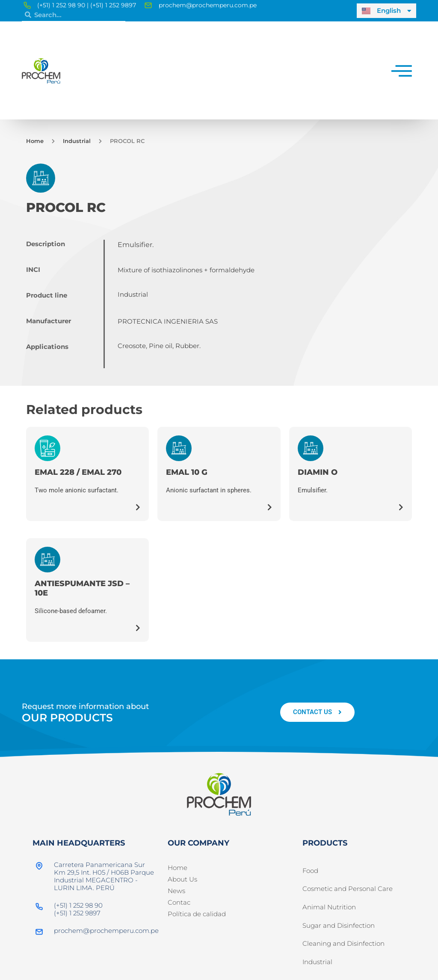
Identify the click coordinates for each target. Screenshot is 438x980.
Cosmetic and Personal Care (348, 891)
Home (35, 141)
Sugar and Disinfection (339, 930)
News (176, 891)
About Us (182, 879)
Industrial (77, 141)
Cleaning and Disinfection (343, 949)
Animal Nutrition (329, 910)
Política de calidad (197, 914)
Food (310, 871)
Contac (179, 902)
